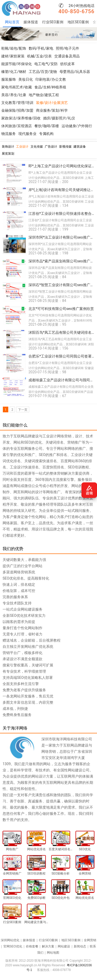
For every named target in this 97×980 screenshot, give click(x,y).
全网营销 (90, 940)
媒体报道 (31, 22)
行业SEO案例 (53, 22)
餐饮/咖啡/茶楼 (47, 126)
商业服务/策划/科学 (52, 110)
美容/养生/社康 (14, 95)
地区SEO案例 (78, 22)
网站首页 (12, 22)
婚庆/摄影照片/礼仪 (59, 118)
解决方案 (48, 946)
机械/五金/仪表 (40, 56)
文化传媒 (37, 147)
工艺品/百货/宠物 (43, 72)
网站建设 (64, 946)
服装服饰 (9, 79)
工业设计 (22, 147)
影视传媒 (65, 147)
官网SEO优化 (13, 946)
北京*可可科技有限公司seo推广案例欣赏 (61, 309)
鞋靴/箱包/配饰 (14, 48)
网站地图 (53, 953)
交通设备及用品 (67, 56)
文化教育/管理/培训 (17, 103)
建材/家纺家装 (13, 56)
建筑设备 (80, 147)
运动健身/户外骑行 (77, 126)
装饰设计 (8, 147)
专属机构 (46, 134)
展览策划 (8, 154)
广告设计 (51, 147)
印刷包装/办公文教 (51, 79)
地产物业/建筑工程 (44, 95)
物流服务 (9, 134)
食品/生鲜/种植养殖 (50, 87)
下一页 (23, 410)
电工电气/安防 (46, 64)
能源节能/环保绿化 (17, 64)
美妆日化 (26, 79)
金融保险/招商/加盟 (17, 110)
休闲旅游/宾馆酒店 (17, 126)
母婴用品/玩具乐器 (75, 72)
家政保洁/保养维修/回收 (21, 118)
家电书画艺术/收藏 (17, 87)
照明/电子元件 (68, 48)
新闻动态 (80, 946)
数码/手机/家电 (41, 48)
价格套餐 (32, 946)
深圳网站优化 (10, 940)
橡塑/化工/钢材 (14, 72)
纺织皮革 (68, 64)
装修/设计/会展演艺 (52, 103)
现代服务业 (27, 134)
